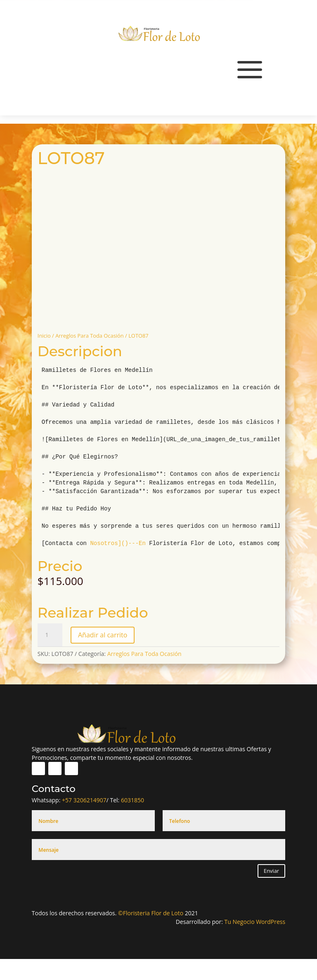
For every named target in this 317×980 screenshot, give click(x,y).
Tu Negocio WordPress (255, 922)
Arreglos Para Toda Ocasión (90, 336)
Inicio (44, 336)
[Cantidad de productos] (50, 635)
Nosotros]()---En (118, 543)
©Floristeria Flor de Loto (151, 913)
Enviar (272, 871)
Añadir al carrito (103, 635)
